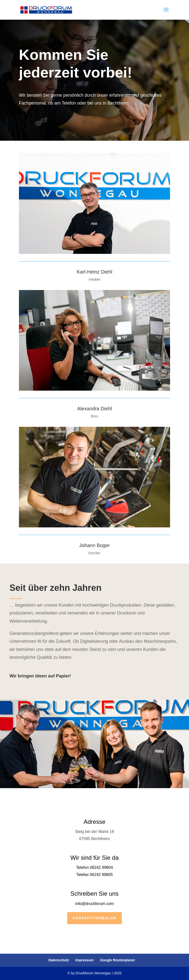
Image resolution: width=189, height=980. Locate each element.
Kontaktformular (94, 918)
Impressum (85, 960)
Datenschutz (59, 960)
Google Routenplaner (118, 960)
